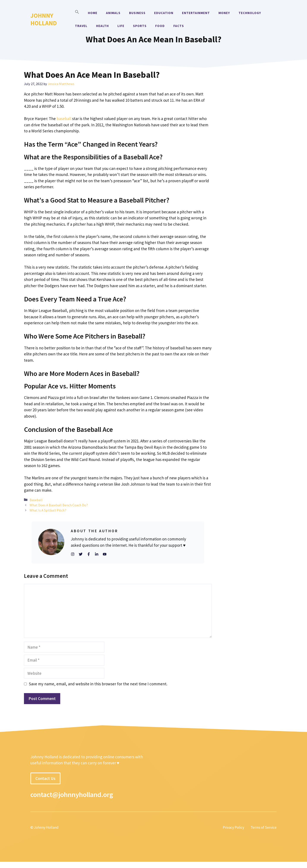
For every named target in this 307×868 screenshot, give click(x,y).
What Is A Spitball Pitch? (48, 510)
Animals (113, 13)
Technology (250, 13)
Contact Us (45, 778)
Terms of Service (264, 827)
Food (160, 26)
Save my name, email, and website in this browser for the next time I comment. (98, 684)
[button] (77, 13)
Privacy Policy (233, 827)
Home (93, 13)
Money (224, 13)
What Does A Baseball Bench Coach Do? (59, 505)
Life (121, 26)
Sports (140, 26)
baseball (64, 119)
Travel (81, 26)
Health (102, 26)
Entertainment (196, 13)
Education (164, 13)
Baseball (36, 500)
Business (137, 13)
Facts (179, 26)
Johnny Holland (44, 19)
